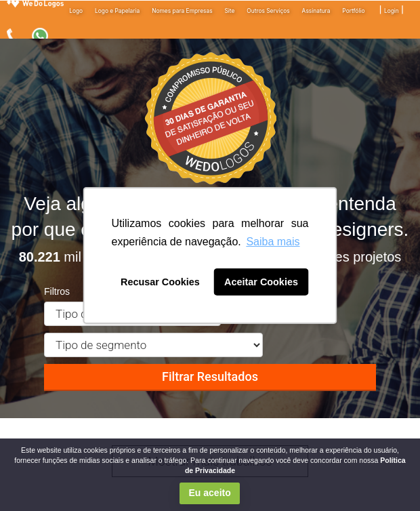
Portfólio (353, 11)
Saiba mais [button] (273, 242)
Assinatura (316, 11)
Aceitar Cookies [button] (261, 282)
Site (229, 11)
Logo (76, 11)
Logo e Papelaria (117, 11)
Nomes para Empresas (182, 11)
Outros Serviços (268, 11)
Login (392, 11)
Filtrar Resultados (210, 376)
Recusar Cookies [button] (160, 282)
